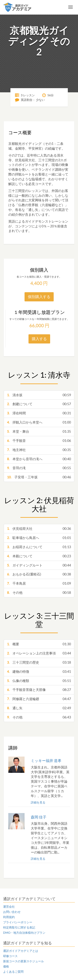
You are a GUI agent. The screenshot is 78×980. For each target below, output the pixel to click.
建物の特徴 (39, 672)
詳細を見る (38, 802)
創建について (39, 404)
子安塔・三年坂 (39, 477)
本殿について (39, 556)
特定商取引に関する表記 (19, 927)
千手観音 (39, 441)
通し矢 (39, 708)
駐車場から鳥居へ (39, 538)
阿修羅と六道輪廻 (39, 699)
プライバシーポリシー (18, 922)
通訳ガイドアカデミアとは (21, 951)
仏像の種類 (39, 681)
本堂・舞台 (39, 432)
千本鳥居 (39, 583)
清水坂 (39, 395)
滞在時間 (39, 413)
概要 (39, 644)
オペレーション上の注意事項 (39, 653)
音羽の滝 (39, 468)
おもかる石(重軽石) (39, 574)
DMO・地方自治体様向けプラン (24, 933)
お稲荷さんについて (39, 547)
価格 (6, 966)
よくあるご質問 (13, 972)
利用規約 (9, 917)
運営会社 (9, 907)
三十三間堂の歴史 (39, 662)
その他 (39, 593)
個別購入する (39, 297)
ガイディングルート (39, 565)
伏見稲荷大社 (39, 529)
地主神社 (39, 450)
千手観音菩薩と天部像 (39, 690)
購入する (39, 339)
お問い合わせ (12, 912)
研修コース (10, 956)
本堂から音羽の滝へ (39, 459)
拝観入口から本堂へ (39, 422)
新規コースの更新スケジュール (24, 961)
